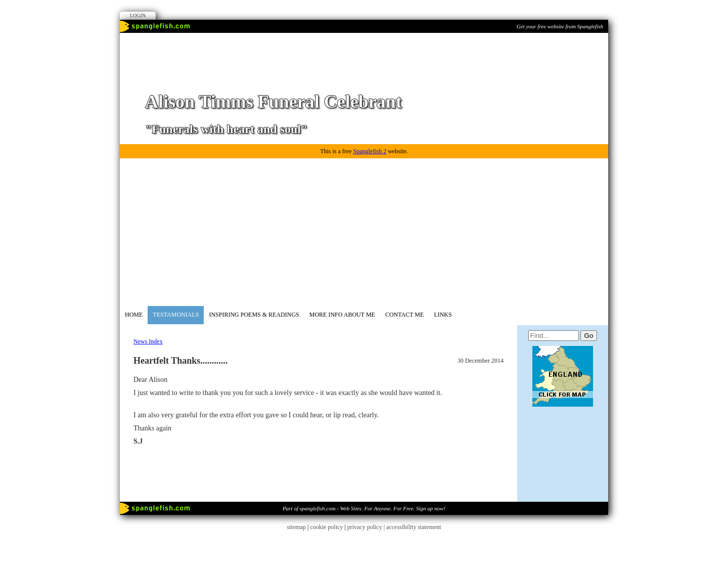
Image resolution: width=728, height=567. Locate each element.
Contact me (405, 315)
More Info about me (342, 315)
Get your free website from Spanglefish (560, 26)
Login (138, 15)
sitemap (297, 527)
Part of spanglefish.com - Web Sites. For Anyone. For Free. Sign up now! (364, 508)
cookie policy (326, 527)
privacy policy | (367, 527)
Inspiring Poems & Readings (254, 315)
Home (134, 315)
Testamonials (176, 315)
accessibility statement (414, 527)
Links (443, 315)
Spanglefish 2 (370, 151)
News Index (148, 341)
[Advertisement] (364, 230)
